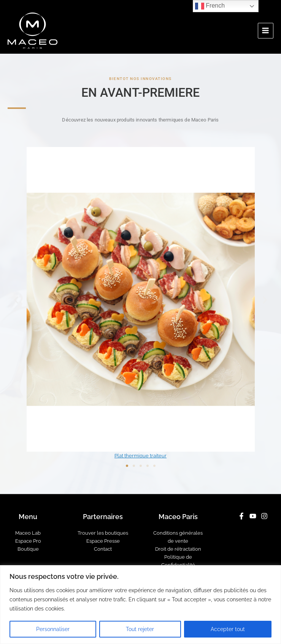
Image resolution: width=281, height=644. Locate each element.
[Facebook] (241, 516)
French (210, 6)
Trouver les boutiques (103, 533)
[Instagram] (264, 516)
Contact (103, 549)
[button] (16, 300)
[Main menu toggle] (266, 31)
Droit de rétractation (178, 549)
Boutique (28, 549)
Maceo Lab (28, 533)
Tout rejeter (140, 629)
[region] (140, 605)
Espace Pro (28, 541)
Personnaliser (53, 629)
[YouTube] (253, 516)
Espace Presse (103, 541)
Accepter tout (228, 629)
